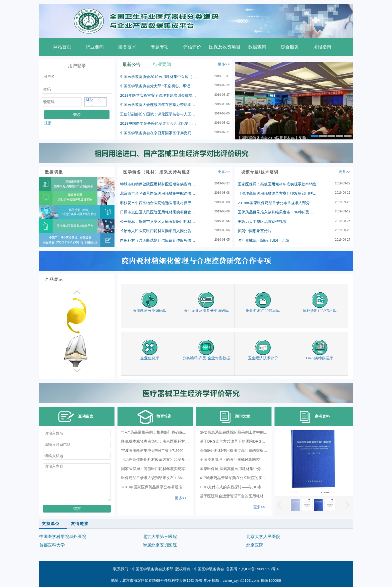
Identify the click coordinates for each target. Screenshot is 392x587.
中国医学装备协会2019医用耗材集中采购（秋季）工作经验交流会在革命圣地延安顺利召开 (275, 138)
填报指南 (322, 47)
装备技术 (127, 47)
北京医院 (255, 545)
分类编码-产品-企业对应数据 (206, 350)
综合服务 (290, 47)
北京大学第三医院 (160, 537)
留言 (77, 509)
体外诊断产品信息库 (320, 302)
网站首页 (62, 47)
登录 (77, 115)
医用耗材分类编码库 (150, 302)
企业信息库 (150, 350)
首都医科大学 (52, 545)
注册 (48, 123)
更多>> (224, 64)
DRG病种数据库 (319, 350)
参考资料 (312, 417)
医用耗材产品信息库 (263, 302)
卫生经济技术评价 (263, 350)
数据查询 (257, 47)
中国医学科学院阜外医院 (63, 537)
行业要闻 (95, 47)
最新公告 (131, 64)
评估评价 (192, 47)
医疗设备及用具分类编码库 (206, 302)
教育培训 (154, 417)
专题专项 (160, 47)
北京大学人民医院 (263, 537)
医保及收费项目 (225, 47)
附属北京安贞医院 (160, 545)
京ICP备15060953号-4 (260, 569)
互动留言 (76, 417)
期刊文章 (232, 417)
